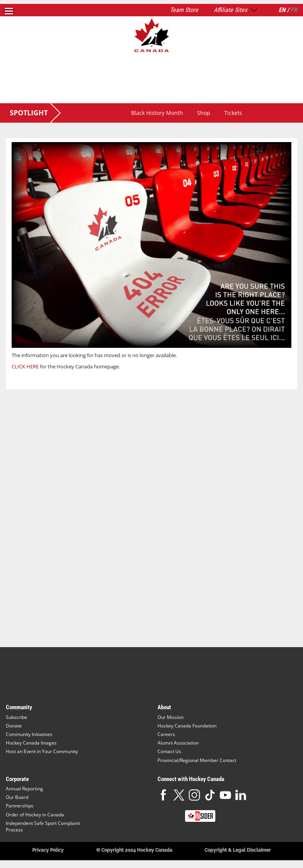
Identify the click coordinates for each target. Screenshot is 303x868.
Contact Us (169, 751)
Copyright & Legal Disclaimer (238, 850)
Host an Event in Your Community (42, 751)
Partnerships (20, 806)
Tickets (233, 113)
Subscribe (16, 717)
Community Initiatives (29, 734)
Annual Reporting (24, 789)
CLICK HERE (25, 366)
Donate (14, 726)
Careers (166, 734)
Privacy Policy (48, 850)
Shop (204, 113)
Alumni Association (178, 743)
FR (294, 10)
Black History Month (157, 113)
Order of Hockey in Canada (35, 815)
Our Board (17, 797)
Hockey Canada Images (31, 743)
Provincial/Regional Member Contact (197, 760)
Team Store (184, 10)
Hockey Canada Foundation (187, 726)
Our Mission (171, 717)
